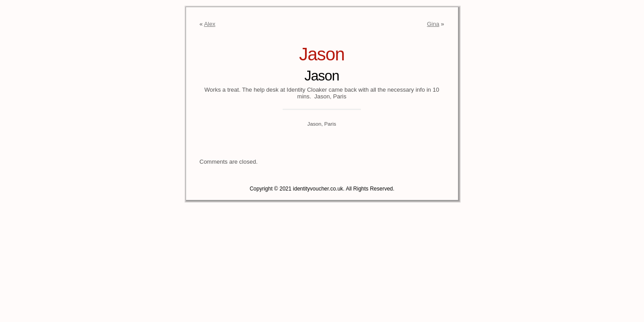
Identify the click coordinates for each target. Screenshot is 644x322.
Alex (210, 24)
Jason (322, 54)
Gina (433, 24)
